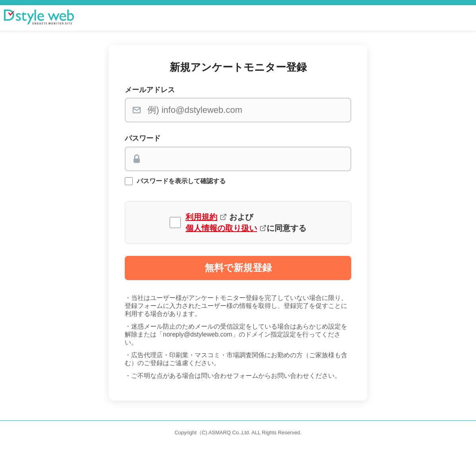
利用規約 (201, 217)
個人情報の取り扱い (221, 228)
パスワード (143, 138)
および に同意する (246, 223)
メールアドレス (150, 90)
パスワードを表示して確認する (181, 181)
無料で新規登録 (238, 268)
